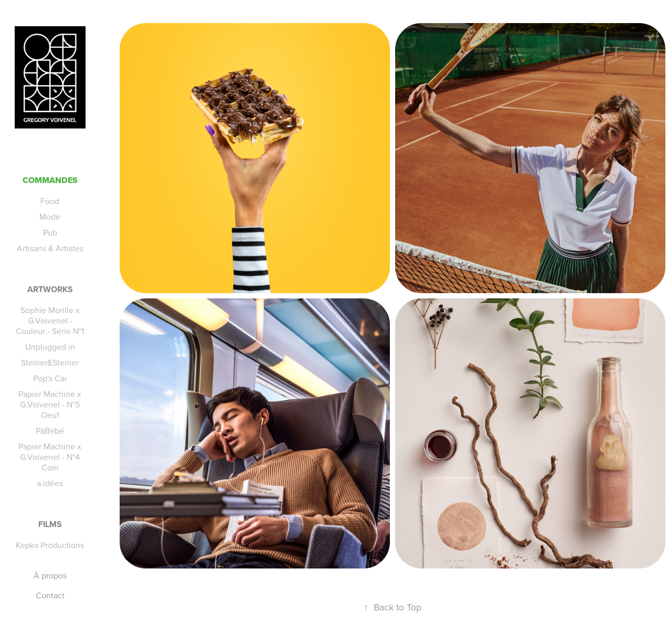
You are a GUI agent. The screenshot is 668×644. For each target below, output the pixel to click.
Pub (50, 232)
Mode (50, 217)
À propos (50, 575)
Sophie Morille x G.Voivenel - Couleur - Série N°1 (50, 320)
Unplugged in (50, 347)
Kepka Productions (50, 545)
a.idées (50, 483)
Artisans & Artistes (50, 248)
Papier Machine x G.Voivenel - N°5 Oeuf (50, 404)
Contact (50, 595)
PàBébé (50, 431)
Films (50, 524)
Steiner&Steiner (50, 362)
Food (50, 201)
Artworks (50, 289)
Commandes (50, 180)
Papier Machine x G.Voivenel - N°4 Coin (50, 457)
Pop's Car (50, 378)
